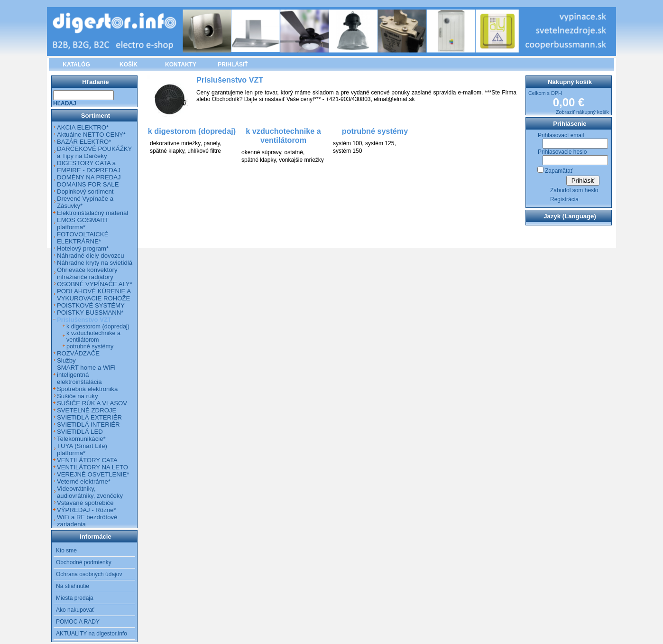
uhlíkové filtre (204, 151)
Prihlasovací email (561, 135)
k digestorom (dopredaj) (98, 327)
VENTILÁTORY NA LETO (92, 467)
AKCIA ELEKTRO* (83, 127)
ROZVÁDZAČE (78, 353)
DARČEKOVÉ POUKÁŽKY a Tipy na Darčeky (94, 152)
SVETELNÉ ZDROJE (87, 410)
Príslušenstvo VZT (84, 320)
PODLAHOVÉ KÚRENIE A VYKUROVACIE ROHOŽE (94, 295)
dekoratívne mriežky (175, 143)
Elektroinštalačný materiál (92, 213)
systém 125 (380, 143)
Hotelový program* (83, 248)
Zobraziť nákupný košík (582, 112)
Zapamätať (559, 171)
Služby (66, 360)
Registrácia (564, 199)
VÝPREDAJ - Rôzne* (87, 510)
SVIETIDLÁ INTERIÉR (88, 425)
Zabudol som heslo (574, 190)
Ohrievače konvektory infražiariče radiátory (87, 273)
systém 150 (347, 151)
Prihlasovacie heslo (562, 152)
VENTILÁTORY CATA (87, 460)
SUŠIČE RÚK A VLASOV (92, 403)
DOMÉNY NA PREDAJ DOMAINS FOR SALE (89, 181)
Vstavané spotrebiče (85, 503)
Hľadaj (65, 103)
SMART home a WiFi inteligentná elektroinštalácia (86, 375)
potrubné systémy (90, 346)
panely (212, 143)
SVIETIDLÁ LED (80, 432)
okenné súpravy (261, 152)
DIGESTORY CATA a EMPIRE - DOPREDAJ (89, 167)
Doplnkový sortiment (85, 191)
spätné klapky (167, 151)
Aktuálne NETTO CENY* (91, 135)
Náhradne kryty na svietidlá (95, 263)
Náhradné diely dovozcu (91, 256)
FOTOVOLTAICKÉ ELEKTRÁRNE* (83, 238)
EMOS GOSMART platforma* (83, 224)
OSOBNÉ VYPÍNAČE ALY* (95, 284)
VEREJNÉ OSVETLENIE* (93, 474)
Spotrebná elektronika (87, 389)
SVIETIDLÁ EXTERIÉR (89, 417)
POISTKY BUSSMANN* (90, 313)
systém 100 (347, 143)
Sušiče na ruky (78, 396)
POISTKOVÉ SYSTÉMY (91, 305)
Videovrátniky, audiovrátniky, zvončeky (90, 492)
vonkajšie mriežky (301, 160)
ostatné (294, 152)
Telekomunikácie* (81, 439)
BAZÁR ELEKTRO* (84, 142)
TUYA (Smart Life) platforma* (82, 449)
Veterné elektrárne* (84, 481)
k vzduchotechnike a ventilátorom (93, 336)
